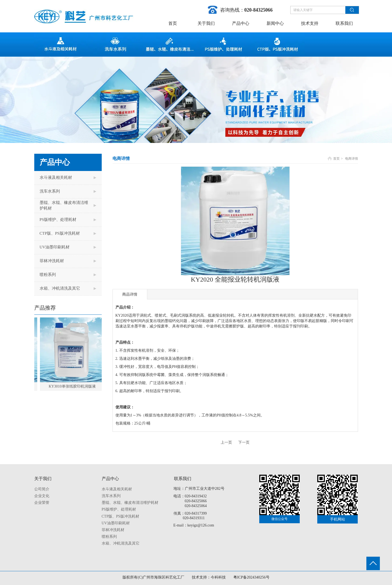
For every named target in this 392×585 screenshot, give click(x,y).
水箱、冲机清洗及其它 (121, 543)
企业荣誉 (42, 503)
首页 (336, 159)
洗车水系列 (111, 496)
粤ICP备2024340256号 (251, 577)
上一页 (226, 442)
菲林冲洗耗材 (113, 530)
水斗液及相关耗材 (117, 489)
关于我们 (43, 479)
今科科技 (218, 577)
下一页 (244, 442)
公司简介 (42, 489)
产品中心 (110, 479)
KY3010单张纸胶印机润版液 (74, 386)
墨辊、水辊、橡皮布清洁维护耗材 (130, 503)
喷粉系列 (109, 537)
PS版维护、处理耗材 (119, 509)
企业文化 (42, 496)
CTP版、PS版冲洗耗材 (120, 516)
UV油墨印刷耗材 (116, 523)
